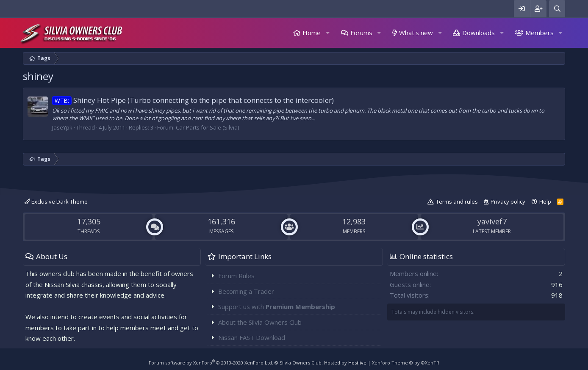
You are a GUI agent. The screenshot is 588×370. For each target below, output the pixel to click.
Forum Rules (236, 276)
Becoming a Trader (246, 291)
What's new (416, 33)
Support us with (277, 306)
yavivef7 (492, 221)
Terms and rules (457, 202)
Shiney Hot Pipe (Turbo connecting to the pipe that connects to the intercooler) (193, 100)
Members (539, 33)
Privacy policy (508, 202)
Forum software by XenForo (211, 363)
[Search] (557, 9)
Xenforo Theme (406, 363)
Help (545, 202)
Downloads (478, 33)
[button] (327, 33)
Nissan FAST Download (252, 337)
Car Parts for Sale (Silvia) (207, 127)
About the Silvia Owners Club (260, 322)
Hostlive (357, 363)
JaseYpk (62, 127)
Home (312, 33)
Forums (361, 33)
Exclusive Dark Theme (56, 202)
